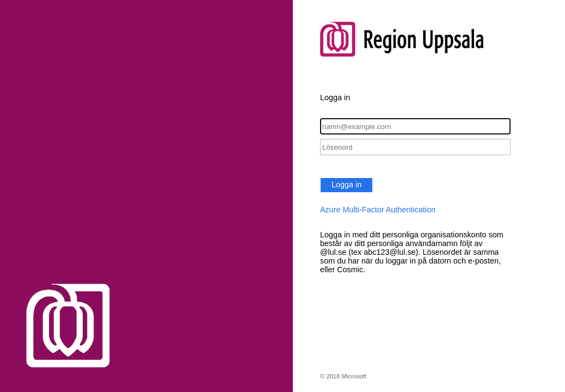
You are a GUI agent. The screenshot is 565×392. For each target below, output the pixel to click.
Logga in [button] (346, 185)
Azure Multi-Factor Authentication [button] (378, 210)
